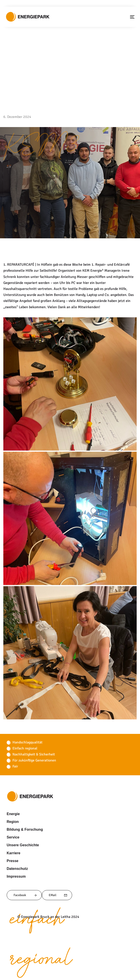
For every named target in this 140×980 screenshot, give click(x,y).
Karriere (13, 853)
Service (12, 837)
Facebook (25, 895)
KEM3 (41, 150)
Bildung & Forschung (23, 829)
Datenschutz (16, 869)
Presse (12, 861)
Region (12, 822)
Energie (12, 814)
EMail (58, 895)
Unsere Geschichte (21, 845)
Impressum (15, 876)
